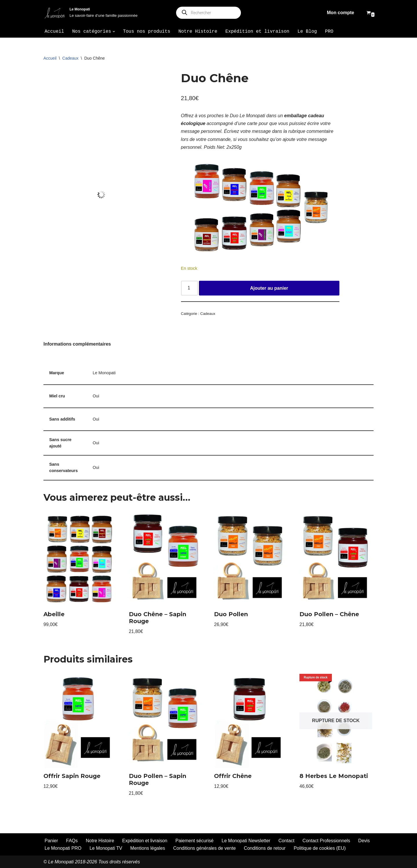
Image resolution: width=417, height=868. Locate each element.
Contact (286, 841)
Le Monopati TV (106, 848)
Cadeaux (70, 58)
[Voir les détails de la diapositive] (262, 208)
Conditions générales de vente (204, 848)
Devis (364, 841)
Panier (51, 841)
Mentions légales (148, 848)
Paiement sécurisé (195, 841)
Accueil (54, 32)
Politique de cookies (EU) (320, 848)
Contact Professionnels (327, 841)
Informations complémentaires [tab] (77, 344)
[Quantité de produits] (189, 288)
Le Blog (307, 32)
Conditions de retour (265, 848)
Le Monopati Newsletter (246, 841)
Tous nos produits (147, 32)
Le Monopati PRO (63, 848)
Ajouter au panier (269, 288)
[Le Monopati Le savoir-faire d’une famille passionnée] (90, 13)
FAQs (72, 841)
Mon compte (341, 13)
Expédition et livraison (257, 32)
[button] (114, 32)
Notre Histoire (198, 32)
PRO (329, 32)
